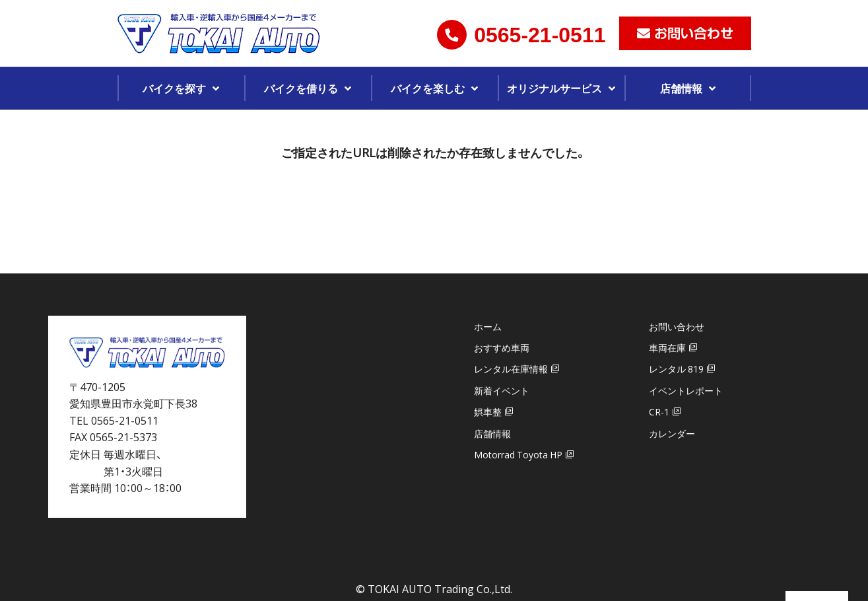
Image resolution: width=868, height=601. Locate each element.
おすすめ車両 (502, 347)
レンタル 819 (676, 369)
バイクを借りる (301, 88)
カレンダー (672, 433)
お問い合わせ (677, 326)
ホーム (488, 326)
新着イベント (502, 390)
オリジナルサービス (554, 88)
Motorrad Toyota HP (518, 454)
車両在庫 (667, 347)
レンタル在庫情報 (511, 369)
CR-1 (659, 411)
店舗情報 (681, 88)
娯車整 (488, 411)
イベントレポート (686, 390)
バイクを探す (174, 88)
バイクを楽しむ (428, 88)
